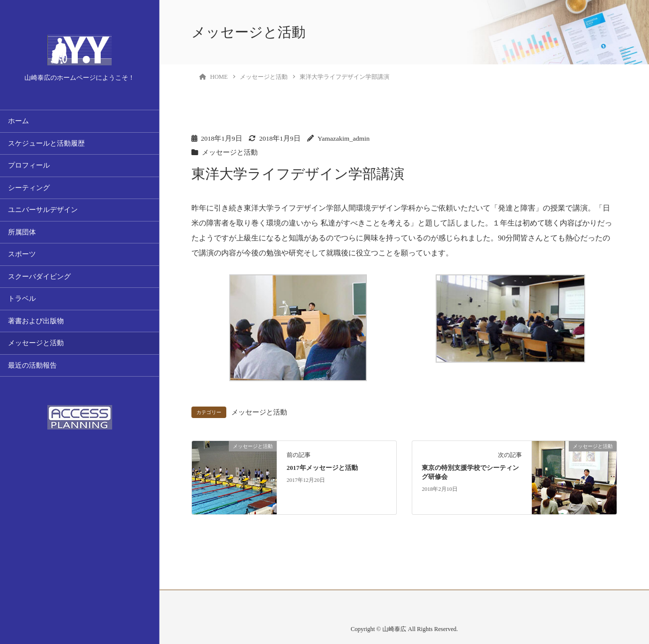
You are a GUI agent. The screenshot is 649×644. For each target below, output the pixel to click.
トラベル (22, 299)
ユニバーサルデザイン (43, 210)
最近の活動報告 (32, 365)
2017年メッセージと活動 (322, 468)
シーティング (29, 188)
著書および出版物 (36, 321)
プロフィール (29, 165)
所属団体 (22, 232)
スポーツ (22, 254)
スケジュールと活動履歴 (46, 143)
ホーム (18, 121)
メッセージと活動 (36, 343)
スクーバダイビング (39, 277)
